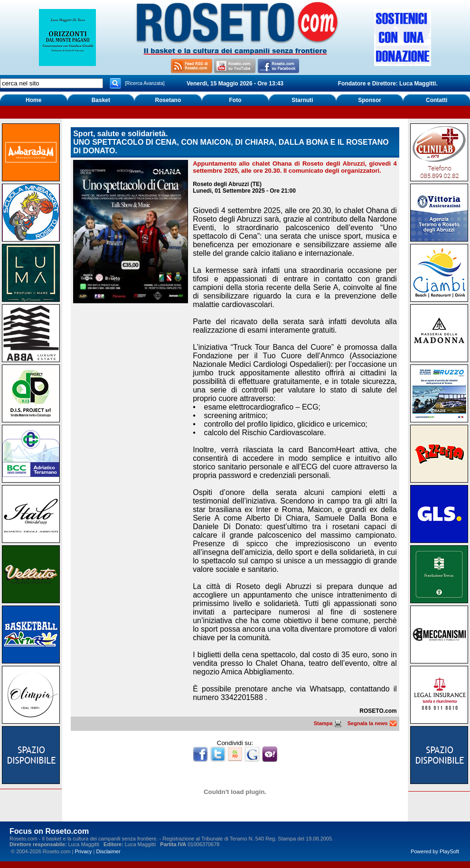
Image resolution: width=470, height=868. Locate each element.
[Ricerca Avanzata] (145, 83)
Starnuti (302, 100)
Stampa (328, 723)
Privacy (83, 851)
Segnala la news (372, 723)
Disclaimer (108, 851)
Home (33, 100)
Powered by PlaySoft (435, 851)
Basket (101, 100)
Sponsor (370, 100)
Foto (235, 100)
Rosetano (168, 100)
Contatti (437, 100)
